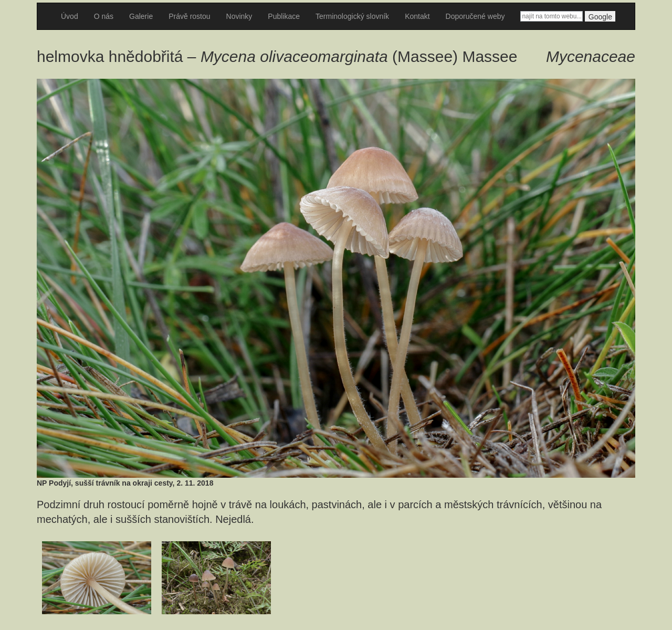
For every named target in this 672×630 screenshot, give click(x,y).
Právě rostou (189, 16)
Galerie (141, 16)
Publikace (284, 16)
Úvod (70, 16)
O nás (104, 16)
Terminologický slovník (352, 16)
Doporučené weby (475, 16)
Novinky (239, 16)
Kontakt (417, 16)
